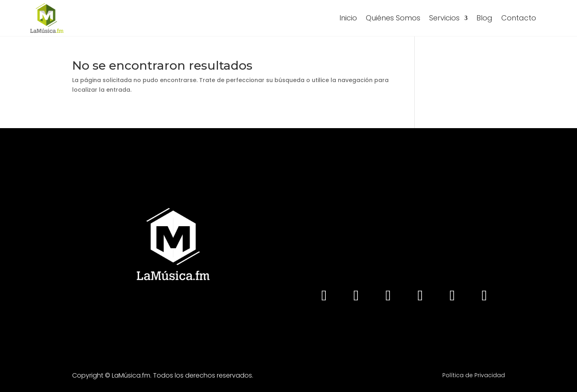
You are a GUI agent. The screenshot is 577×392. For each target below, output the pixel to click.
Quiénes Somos (393, 18)
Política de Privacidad (474, 375)
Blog (484, 18)
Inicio (348, 18)
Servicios (444, 18)
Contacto (519, 18)
